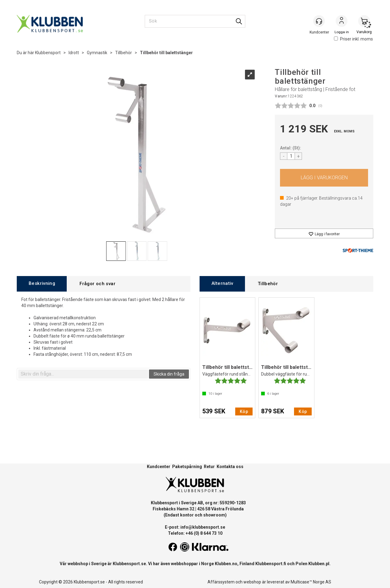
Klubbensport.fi (271, 564)
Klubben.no (226, 564)
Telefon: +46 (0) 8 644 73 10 (195, 533)
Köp (324, 178)
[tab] (42, 284)
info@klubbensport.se (203, 527)
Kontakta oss (230, 467)
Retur (209, 467)
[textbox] (83, 374)
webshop (252, 582)
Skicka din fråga (169, 374)
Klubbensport (48, 53)
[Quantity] (291, 156)
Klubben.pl (319, 564)
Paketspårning (187, 467)
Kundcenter (159, 467)
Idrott (74, 53)
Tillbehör (124, 53)
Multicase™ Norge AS (311, 582)
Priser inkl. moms (353, 39)
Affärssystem (221, 582)
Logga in (342, 22)
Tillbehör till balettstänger (166, 53)
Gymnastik (97, 53)
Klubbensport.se (129, 564)
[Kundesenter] (319, 21)
